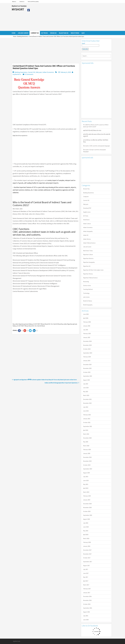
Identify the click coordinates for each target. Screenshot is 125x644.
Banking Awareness (23, 36)
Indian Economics (48, 72)
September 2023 (88, 376)
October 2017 (87, 558)
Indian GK (86, 235)
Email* (90, 45)
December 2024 (87, 341)
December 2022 (87, 399)
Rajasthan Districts (88, 258)
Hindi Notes (86, 220)
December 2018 (87, 504)
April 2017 (86, 581)
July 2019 (86, 477)
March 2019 (86, 492)
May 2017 (86, 577)
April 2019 (86, 488)
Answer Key (86, 189)
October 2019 (87, 465)
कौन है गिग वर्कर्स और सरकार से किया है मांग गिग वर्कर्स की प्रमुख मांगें (97, 135)
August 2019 (86, 473)
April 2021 (86, 430)
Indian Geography (88, 231)
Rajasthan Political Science (90, 278)
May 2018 (86, 531)
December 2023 (87, 365)
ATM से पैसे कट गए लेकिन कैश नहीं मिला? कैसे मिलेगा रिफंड (96, 141)
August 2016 (86, 612)
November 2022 (87, 403)
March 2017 (86, 585)
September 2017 (88, 562)
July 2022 (86, 407)
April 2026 (86, 318)
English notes (87, 212)
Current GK (31, 72)
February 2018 (87, 542)
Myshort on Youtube (19, 6)
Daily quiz (39, 72)
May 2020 (86, 442)
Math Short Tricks (88, 251)
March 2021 (86, 434)
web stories (86, 297)
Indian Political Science (89, 243)
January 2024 (87, 361)
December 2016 (87, 596)
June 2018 (86, 527)
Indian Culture (87, 224)
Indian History (87, 239)
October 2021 (87, 422)
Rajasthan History (88, 274)
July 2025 (86, 330)
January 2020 (87, 453)
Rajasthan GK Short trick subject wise (93, 270)
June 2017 (86, 573)
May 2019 (86, 484)
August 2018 (86, 519)
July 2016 (86, 616)
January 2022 (87, 419)
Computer (86, 197)
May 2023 (86, 392)
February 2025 (87, 334)
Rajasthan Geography (89, 262)
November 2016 (87, 600)
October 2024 (87, 349)
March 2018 (86, 538)
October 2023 (87, 372)
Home (15, 36)
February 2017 (87, 589)
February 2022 (87, 415)
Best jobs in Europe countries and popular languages (94, 151)
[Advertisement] (72, 17)
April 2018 (86, 535)
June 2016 (86, 620)
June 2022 (86, 411)
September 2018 (88, 515)
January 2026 (87, 326)
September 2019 (88, 469)
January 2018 (87, 546)
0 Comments (29, 74)
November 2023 (87, 368)
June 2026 (86, 314)
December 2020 (87, 438)
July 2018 (86, 523)
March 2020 (86, 446)
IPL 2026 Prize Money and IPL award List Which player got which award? (96, 126)
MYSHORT (18, 9)
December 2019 (87, 457)
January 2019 (87, 500)
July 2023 (86, 384)
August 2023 (86, 380)
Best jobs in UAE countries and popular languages (97, 146)
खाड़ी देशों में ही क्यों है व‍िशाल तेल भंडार (92, 130)
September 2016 (88, 608)
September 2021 (88, 426)
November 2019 (87, 461)
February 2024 (87, 357)
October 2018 (87, 511)
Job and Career (87, 247)
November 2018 (87, 507)
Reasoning (86, 282)
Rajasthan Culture (88, 255)
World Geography (88, 305)
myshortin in (17, 74)
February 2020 (87, 450)
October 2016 (87, 604)
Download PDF (87, 208)
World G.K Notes (88, 301)
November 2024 (87, 345)
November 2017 (87, 554)
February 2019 (87, 496)
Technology (86, 293)
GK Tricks (86, 216)
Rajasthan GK (87, 266)
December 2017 (87, 550)
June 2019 (86, 481)
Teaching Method (88, 289)
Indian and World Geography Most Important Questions (61, 383)
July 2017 (86, 569)
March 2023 (86, 395)
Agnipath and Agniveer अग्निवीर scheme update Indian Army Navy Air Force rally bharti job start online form (45, 380)
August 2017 (86, 566)
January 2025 (87, 337)
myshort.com (17, 641)
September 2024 (88, 353)
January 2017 (87, 593)
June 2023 (86, 388)
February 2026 (87, 322)
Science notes (87, 285)
